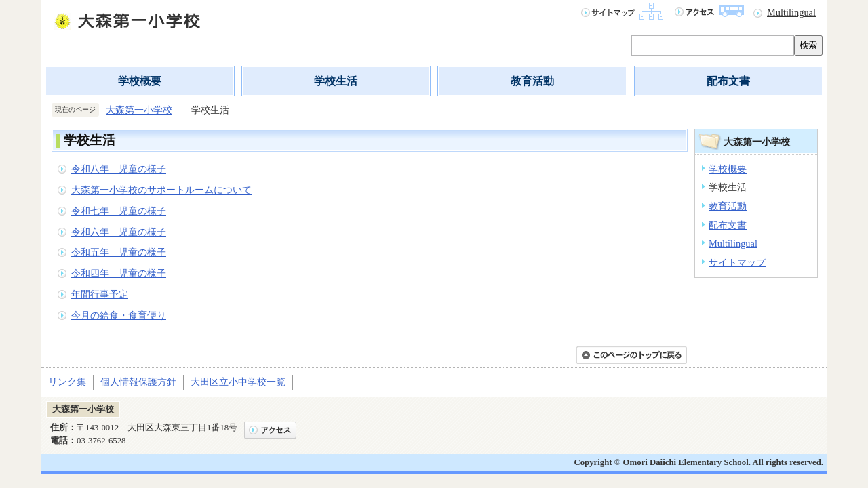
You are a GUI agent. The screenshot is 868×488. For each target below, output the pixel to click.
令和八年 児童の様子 (119, 169)
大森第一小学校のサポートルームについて (161, 190)
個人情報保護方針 (138, 382)
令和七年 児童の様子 (119, 211)
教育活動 (532, 81)
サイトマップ (737, 262)
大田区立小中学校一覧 (238, 382)
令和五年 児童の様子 (119, 252)
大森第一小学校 (139, 110)
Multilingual (791, 12)
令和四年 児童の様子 (119, 273)
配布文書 (728, 81)
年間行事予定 (100, 294)
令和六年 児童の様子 (119, 232)
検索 (808, 45)
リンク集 (67, 382)
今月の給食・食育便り (119, 315)
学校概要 (140, 81)
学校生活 (336, 81)
